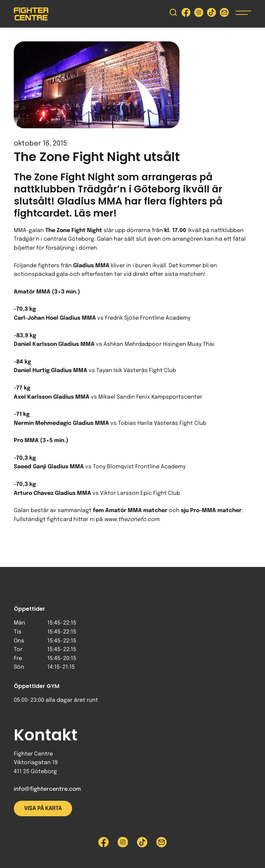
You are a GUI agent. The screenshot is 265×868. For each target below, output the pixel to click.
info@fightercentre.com (47, 789)
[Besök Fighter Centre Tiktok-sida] (212, 14)
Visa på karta (43, 809)
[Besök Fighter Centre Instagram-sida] (199, 14)
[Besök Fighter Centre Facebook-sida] (186, 14)
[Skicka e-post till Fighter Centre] (224, 14)
